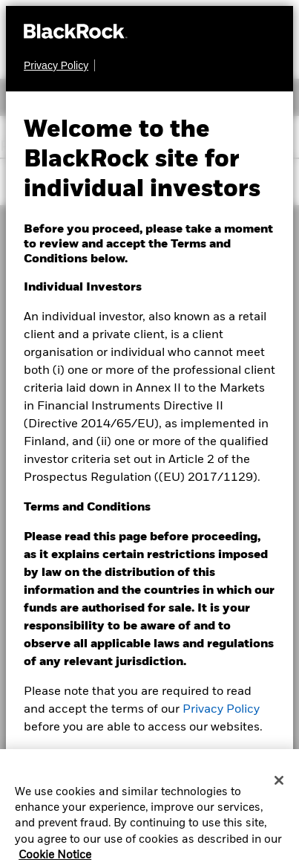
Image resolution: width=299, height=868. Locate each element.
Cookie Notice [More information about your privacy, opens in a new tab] (55, 861)
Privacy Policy (221, 710)
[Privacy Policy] (59, 65)
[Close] (279, 786)
